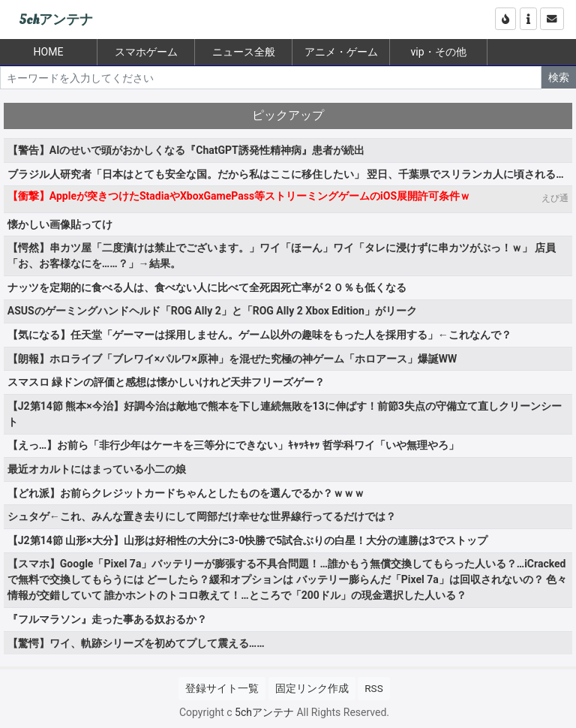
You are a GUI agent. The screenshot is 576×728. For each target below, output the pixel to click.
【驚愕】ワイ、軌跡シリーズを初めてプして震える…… (136, 643)
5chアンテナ (56, 20)
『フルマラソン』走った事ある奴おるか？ (107, 619)
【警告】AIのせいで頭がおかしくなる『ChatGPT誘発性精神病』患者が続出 (186, 150)
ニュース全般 (244, 52)
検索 (559, 77)
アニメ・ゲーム (341, 52)
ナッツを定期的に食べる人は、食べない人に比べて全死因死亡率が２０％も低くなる (207, 287)
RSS (373, 688)
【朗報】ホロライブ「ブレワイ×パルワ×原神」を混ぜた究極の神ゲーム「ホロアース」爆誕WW (232, 359)
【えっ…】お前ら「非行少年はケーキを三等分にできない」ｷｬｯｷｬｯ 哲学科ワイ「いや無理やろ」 (233, 445)
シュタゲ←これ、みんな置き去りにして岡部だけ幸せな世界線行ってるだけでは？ (202, 516)
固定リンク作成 (312, 688)
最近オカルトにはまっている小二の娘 (97, 469)
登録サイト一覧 (222, 688)
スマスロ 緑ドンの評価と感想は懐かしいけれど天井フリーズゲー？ (166, 382)
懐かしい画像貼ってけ (60, 224)
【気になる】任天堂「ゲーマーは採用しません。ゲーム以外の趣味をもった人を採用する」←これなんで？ (259, 335)
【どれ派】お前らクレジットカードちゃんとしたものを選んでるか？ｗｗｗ (186, 493)
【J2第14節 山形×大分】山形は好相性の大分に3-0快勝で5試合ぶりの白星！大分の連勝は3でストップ (247, 540)
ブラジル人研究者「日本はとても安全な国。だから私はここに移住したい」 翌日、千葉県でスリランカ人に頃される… (286, 174)
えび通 (555, 198)
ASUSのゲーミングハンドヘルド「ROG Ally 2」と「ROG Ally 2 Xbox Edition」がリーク (212, 311)
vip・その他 (438, 52)
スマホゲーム (146, 52)
